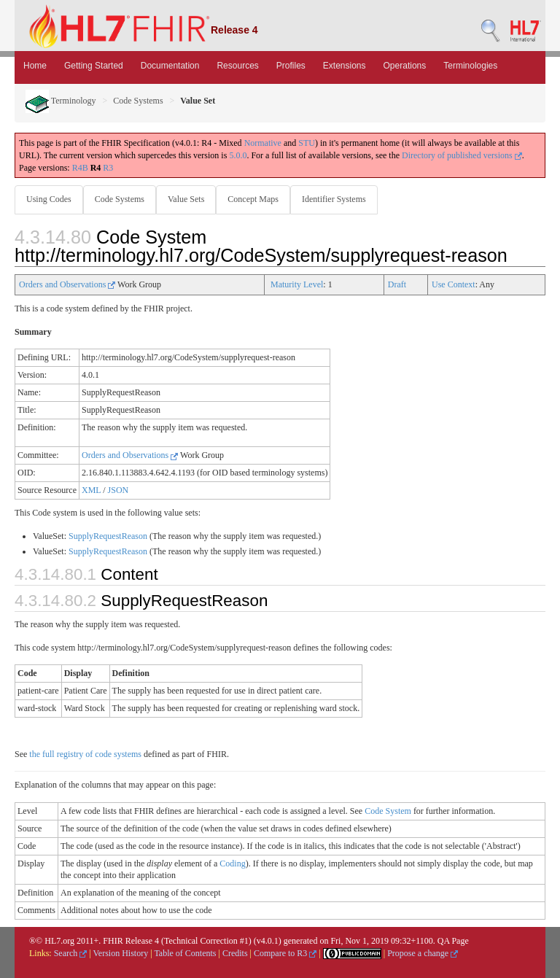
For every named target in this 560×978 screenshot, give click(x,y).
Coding (232, 863)
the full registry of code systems (85, 754)
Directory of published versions (462, 155)
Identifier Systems (334, 199)
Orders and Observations (67, 284)
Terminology (61, 101)
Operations (405, 66)
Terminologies (470, 66)
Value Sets (186, 199)
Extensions (345, 66)
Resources (237, 66)
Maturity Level (297, 284)
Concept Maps (253, 199)
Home (35, 66)
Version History (121, 953)
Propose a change (423, 953)
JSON (118, 490)
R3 (108, 168)
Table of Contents (185, 953)
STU (307, 143)
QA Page (453, 941)
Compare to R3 (285, 953)
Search (71, 953)
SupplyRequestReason (108, 536)
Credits (235, 953)
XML (91, 490)
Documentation (170, 66)
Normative (263, 143)
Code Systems (138, 101)
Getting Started (94, 66)
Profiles (291, 66)
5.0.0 (238, 155)
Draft (397, 284)
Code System (388, 811)
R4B (80, 168)
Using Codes (49, 199)
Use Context (454, 284)
